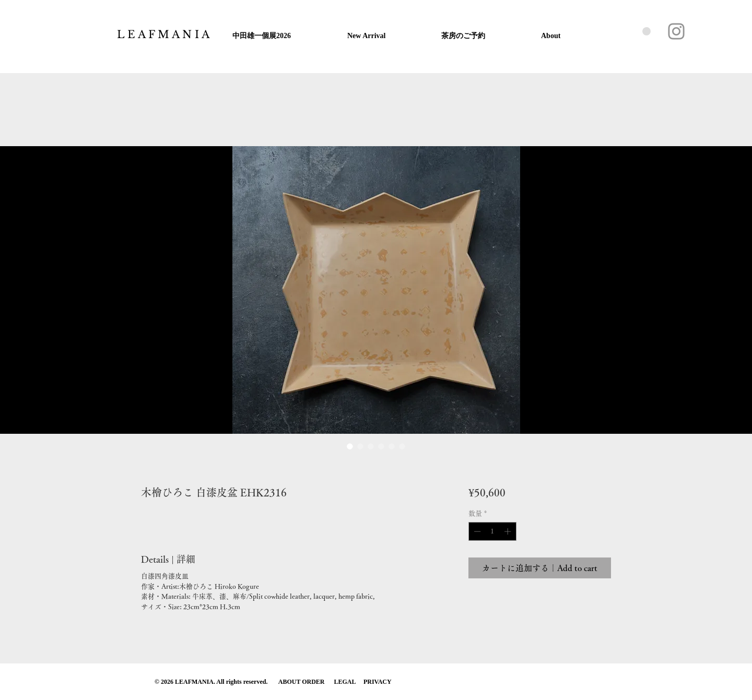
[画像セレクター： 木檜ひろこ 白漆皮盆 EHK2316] (350, 446)
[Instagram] (676, 31)
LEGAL (345, 682)
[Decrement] (476, 531)
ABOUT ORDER (302, 682)
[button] (647, 31)
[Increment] (509, 531)
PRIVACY (378, 682)
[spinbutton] (492, 531)
